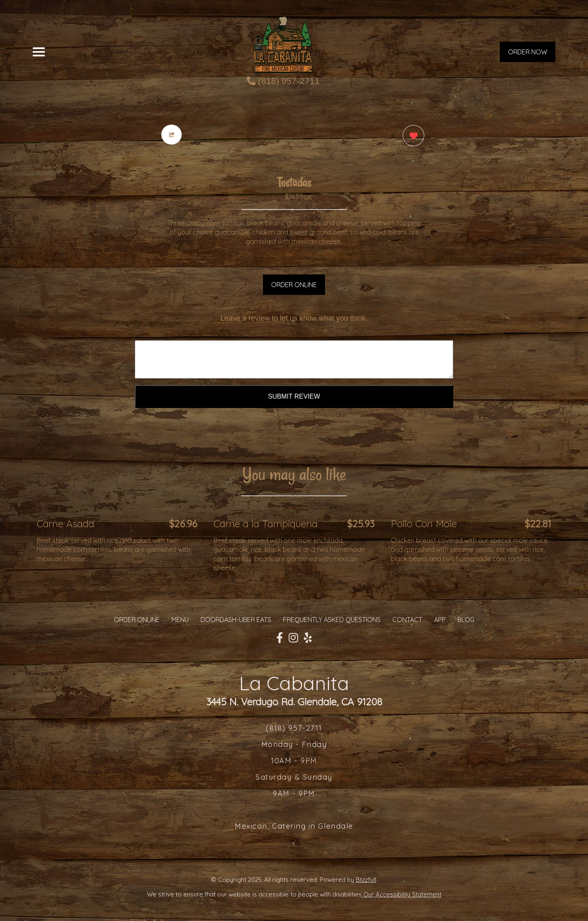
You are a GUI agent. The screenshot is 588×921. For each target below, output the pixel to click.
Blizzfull (366, 880)
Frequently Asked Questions (332, 620)
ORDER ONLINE (294, 285)
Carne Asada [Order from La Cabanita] (66, 524)
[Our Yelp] (308, 638)
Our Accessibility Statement (402, 894)
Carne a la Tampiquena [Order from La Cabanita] (266, 524)
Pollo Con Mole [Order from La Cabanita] (424, 524)
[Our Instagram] (293, 638)
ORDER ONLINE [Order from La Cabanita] (137, 620)
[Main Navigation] (39, 52)
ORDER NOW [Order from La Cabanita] (528, 52)
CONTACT (407, 620)
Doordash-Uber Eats (236, 620)
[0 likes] (411, 137)
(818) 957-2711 (283, 81)
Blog (466, 620)
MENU (180, 620)
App (440, 620)
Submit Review (294, 396)
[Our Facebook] (280, 638)
